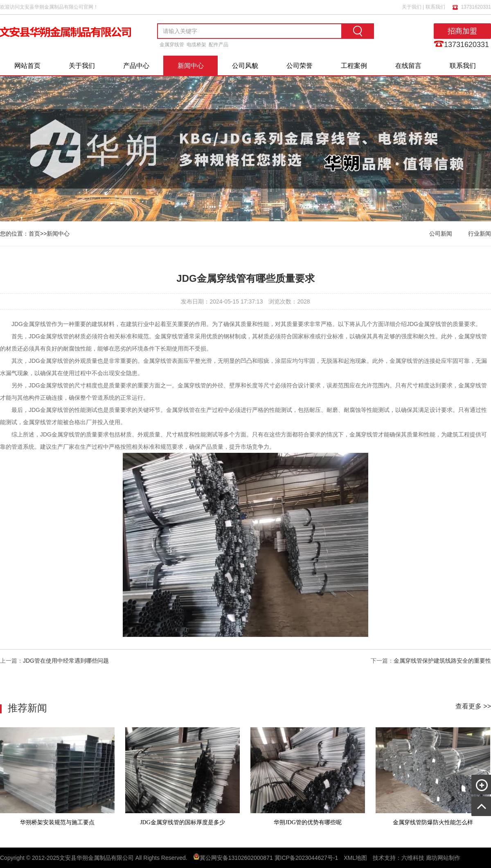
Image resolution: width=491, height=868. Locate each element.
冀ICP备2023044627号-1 (306, 858)
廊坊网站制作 (443, 858)
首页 (34, 234)
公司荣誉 (300, 66)
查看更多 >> (473, 706)
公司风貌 (245, 66)
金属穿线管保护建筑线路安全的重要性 (442, 661)
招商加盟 (462, 31)
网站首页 (27, 66)
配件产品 (218, 45)
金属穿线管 (172, 45)
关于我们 (412, 7)
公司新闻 (441, 234)
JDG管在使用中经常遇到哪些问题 (66, 661)
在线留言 (408, 66)
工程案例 (354, 66)
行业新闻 (480, 234)
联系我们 (435, 7)
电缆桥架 (196, 45)
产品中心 (136, 66)
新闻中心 (191, 66)
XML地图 (355, 858)
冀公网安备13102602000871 (236, 858)
